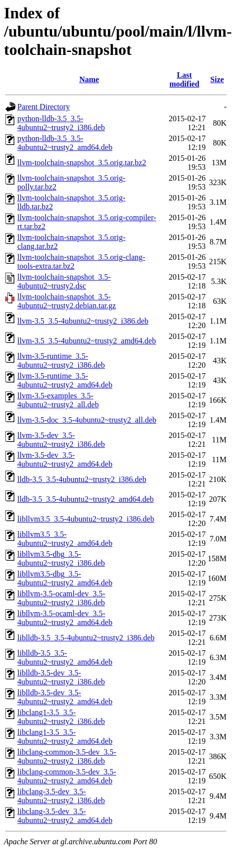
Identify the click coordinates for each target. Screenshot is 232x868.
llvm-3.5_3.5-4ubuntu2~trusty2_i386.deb (83, 321)
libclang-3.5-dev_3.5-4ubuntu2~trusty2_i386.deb (61, 796)
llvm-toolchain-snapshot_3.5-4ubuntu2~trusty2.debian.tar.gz (67, 301)
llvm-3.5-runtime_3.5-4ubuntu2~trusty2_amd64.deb (65, 380)
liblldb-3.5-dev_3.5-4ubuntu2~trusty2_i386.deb (61, 677)
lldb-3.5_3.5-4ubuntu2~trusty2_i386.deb (82, 479)
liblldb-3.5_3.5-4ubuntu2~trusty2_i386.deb (86, 638)
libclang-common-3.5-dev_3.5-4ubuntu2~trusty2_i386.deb (67, 756)
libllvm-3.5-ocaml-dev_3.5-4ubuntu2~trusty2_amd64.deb (65, 618)
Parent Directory (44, 107)
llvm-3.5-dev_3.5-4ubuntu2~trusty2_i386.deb (61, 440)
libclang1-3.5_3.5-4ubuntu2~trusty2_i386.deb (61, 717)
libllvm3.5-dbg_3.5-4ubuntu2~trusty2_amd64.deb (65, 578)
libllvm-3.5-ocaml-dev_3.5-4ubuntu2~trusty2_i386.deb (61, 598)
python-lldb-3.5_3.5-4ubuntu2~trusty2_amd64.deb (65, 143)
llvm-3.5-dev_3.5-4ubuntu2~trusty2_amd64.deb (65, 459)
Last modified (184, 79)
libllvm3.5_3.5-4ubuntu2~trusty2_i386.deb (86, 519)
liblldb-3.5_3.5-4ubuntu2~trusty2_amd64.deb (65, 657)
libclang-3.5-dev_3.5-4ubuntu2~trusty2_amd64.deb (65, 816)
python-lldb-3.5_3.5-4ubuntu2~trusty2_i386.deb (61, 123)
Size (217, 79)
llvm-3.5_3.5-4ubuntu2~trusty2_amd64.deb (87, 341)
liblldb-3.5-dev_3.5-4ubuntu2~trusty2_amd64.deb (65, 697)
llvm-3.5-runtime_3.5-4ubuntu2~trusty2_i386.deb (61, 361)
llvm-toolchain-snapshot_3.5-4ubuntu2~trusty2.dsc (64, 281)
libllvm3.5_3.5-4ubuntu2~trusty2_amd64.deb (65, 539)
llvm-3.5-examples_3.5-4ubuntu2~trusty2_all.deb (58, 400)
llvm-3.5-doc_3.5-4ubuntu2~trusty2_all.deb (87, 420)
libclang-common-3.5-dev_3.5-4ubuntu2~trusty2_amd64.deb (67, 776)
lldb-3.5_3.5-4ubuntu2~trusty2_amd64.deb (86, 499)
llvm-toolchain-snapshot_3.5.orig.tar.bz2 (82, 163)
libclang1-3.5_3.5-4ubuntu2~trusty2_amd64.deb (65, 737)
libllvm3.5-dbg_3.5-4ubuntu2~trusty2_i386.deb (61, 558)
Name (89, 79)
